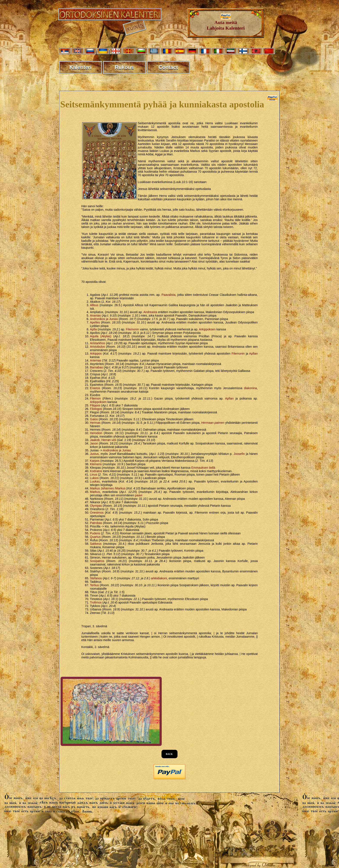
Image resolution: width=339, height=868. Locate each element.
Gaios (94, 419)
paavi (139, 495)
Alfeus (94, 305)
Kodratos (96, 471)
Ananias (95, 315)
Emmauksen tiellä (203, 468)
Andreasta (150, 312)
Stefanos (96, 578)
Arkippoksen (207, 329)
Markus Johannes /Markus (108, 488)
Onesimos (97, 513)
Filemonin (132, 329)
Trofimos (96, 602)
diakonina (250, 388)
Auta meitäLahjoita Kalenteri (226, 23)
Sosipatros (97, 561)
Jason (94, 443)
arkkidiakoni (159, 578)
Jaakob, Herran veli (103, 440)
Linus (94, 475)
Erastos (95, 388)
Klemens (96, 464)
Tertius (94, 585)
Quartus (95, 537)
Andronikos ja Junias (104, 319)
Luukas (95, 481)
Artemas (96, 360)
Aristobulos (97, 347)
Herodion (96, 433)
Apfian (253, 354)
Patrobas (96, 523)
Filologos (96, 409)
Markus (95, 492)
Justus (94, 454)
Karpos (95, 461)
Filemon (95, 398)
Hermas (95, 423)
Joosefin (239, 454)
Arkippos (96, 354)
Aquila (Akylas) (101, 336)
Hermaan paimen (213, 423)
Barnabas (96, 367)
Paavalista (169, 295)
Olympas (96, 506)
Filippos (95, 405)
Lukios (94, 478)
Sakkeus (96, 544)
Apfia (93, 329)
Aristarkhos (98, 343)
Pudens (95, 533)
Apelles (95, 322)
